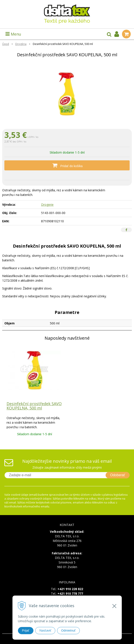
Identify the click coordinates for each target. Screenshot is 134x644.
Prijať (26, 630)
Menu (13, 34)
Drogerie (47, 205)
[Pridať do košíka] (67, 165)
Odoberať (118, 475)
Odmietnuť (68, 630)
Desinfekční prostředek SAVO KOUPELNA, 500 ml (34, 406)
